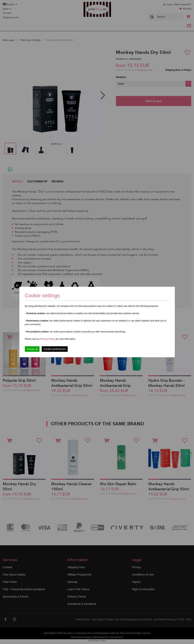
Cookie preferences (55, 349)
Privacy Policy (48, 339)
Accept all (32, 349)
